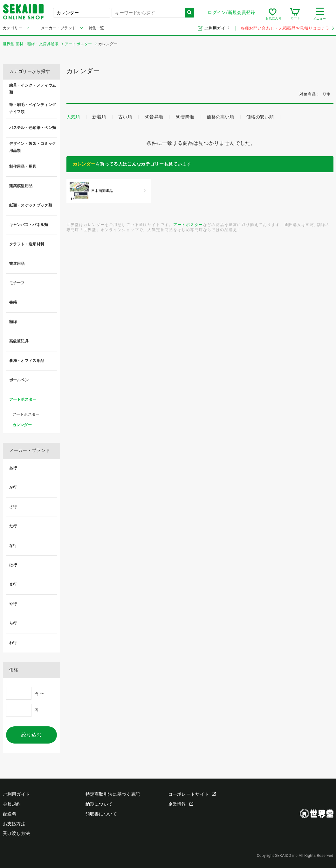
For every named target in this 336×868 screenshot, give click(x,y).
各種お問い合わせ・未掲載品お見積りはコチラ (287, 28)
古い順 (125, 117)
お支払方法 (14, 824)
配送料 (10, 814)
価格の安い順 (260, 117)
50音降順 (185, 117)
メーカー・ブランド (59, 28)
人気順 (73, 117)
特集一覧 (96, 28)
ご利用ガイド (217, 28)
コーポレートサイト (192, 794)
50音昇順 (154, 117)
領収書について (101, 814)
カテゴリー (13, 28)
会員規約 (12, 804)
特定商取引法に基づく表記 (113, 794)
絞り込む (31, 735)
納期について (99, 804)
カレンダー (84, 164)
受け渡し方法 (17, 833)
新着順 (99, 117)
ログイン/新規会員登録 (231, 12)
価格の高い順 (220, 117)
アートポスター (188, 225)
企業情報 (181, 804)
